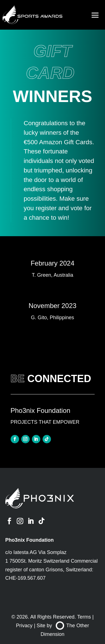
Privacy (24, 626)
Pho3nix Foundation (30, 540)
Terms (84, 617)
